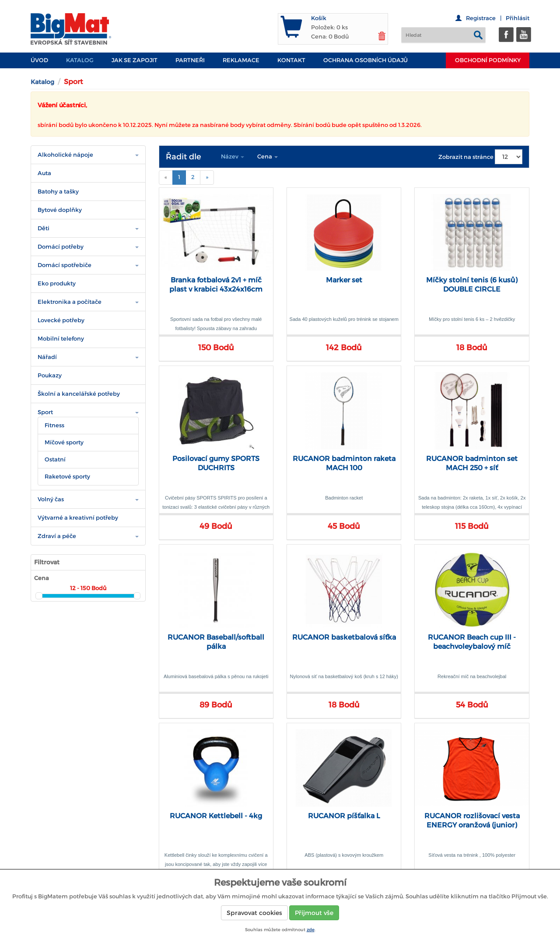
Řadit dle (184, 157)
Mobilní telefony (61, 339)
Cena (268, 157)
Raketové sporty (67, 477)
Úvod (39, 60)
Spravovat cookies (254, 913)
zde (311, 930)
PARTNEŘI (190, 60)
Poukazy (50, 375)
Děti (44, 228)
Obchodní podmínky (488, 60)
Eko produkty (57, 283)
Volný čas (51, 499)
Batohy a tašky (58, 192)
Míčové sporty (64, 442)
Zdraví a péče (57, 536)
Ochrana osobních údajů (366, 60)
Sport (45, 412)
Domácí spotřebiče (65, 265)
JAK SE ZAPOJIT (135, 60)
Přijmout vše (314, 913)
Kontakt (291, 60)
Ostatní (55, 459)
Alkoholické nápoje (65, 155)
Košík (319, 18)
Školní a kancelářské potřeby (79, 394)
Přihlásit (518, 18)
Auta (44, 173)
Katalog (80, 60)
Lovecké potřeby (61, 320)
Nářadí (47, 357)
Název (233, 157)
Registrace (481, 18)
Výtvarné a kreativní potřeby (78, 518)
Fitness (54, 425)
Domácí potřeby (61, 247)
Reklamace (241, 60)
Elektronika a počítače (70, 302)
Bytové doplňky (60, 210)
